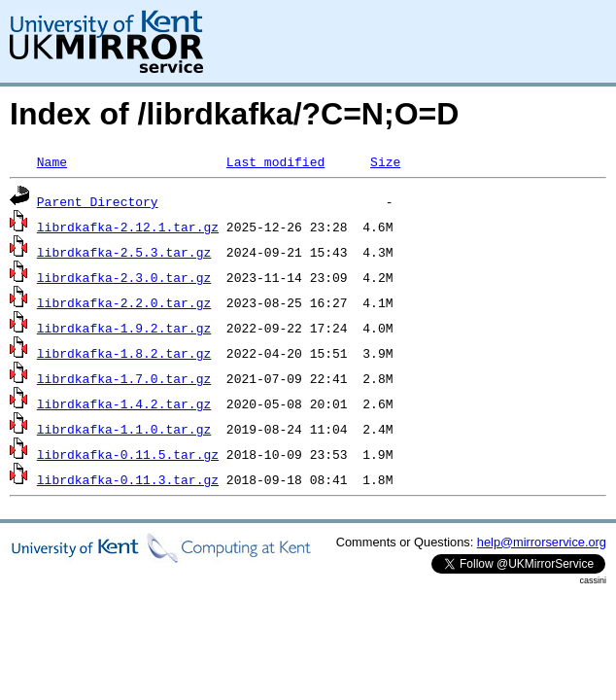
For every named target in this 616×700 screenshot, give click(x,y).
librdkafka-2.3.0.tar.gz (124, 277)
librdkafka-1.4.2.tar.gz (124, 403)
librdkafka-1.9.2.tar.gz (124, 328)
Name (52, 161)
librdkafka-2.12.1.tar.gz (128, 227)
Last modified (275, 161)
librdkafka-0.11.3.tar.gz (128, 479)
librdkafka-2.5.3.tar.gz (124, 252)
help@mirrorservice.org (542, 542)
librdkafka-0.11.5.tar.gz (128, 454)
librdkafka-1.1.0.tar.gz (124, 429)
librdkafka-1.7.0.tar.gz (124, 378)
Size (385, 161)
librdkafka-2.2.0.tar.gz (124, 302)
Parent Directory (98, 201)
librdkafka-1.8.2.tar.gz (124, 353)
